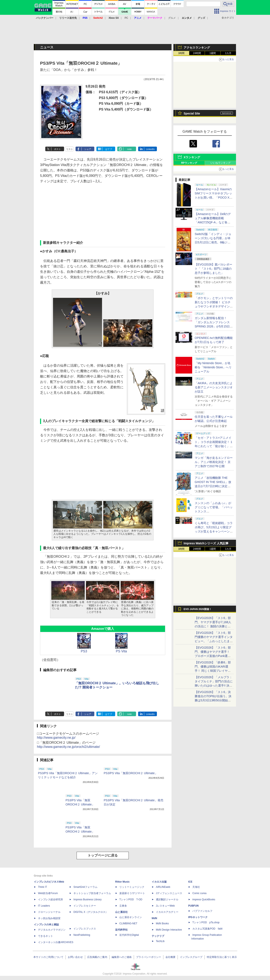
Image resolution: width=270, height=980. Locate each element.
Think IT (42, 887)
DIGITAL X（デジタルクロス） (91, 912)
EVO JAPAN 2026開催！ (198, 609)
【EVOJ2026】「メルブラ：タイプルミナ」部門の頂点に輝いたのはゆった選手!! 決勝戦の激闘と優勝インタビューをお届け (214, 686)
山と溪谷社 (121, 912)
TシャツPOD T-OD (131, 899)
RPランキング (189, 163)
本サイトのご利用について (48, 957)
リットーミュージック (132, 887)
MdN (154, 918)
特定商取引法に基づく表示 (222, 957)
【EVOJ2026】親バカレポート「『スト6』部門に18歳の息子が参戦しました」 (213, 269)
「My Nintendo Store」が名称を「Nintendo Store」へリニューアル (213, 367)
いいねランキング (221, 163)
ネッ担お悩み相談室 (49, 918)
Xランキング (192, 157)
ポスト (57, 149)
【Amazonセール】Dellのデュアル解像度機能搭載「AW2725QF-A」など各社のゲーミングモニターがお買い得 (214, 222)
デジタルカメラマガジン (52, 930)
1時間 (181, 53)
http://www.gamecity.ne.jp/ (56, 738)
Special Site (192, 113)
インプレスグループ (191, 957)
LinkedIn (150, 149)
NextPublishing (82, 935)
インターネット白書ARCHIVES (56, 942)
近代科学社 (121, 930)
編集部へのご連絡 (122, 957)
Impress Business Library (88, 899)
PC (126, 18)
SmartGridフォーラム (85, 887)
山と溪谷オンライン (131, 917)
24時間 (197, 53)
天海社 (196, 887)
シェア (88, 149)
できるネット (45, 936)
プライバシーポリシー (149, 957)
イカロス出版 (159, 882)
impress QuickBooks (204, 899)
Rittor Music (122, 882)
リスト (70, 149)
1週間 (213, 53)
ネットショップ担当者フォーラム (92, 893)
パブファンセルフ (202, 911)
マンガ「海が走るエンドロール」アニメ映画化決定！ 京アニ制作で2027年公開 (214, 462)
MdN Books (162, 923)
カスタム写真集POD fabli (207, 929)
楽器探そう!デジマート (132, 893)
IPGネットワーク (198, 917)
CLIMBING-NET (128, 923)
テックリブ (158, 936)
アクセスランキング (197, 48)
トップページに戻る (103, 855)
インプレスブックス (85, 929)
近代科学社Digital (129, 935)
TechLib (160, 941)
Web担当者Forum (48, 893)
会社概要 (170, 957)
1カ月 (228, 53)
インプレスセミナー (85, 906)
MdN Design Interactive (169, 930)
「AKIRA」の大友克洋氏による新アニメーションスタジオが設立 (214, 387)
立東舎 (123, 906)
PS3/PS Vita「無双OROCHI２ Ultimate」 (131, 773)
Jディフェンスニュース (169, 893)
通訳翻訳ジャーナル (167, 899)
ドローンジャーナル (49, 912)
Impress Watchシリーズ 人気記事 (206, 543)
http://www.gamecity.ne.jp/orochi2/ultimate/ (68, 747)
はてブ (109, 149)
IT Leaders (44, 906)
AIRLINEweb (163, 887)
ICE (190, 882)
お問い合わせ (75, 957)
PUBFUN (193, 906)
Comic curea (199, 893)
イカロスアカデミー (167, 912)
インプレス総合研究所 (50, 899)
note (129, 149)
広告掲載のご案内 (97, 957)
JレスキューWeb (165, 906)
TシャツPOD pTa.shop (206, 922)
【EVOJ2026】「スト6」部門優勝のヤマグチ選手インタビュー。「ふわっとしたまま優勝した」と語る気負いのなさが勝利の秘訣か (214, 641)
